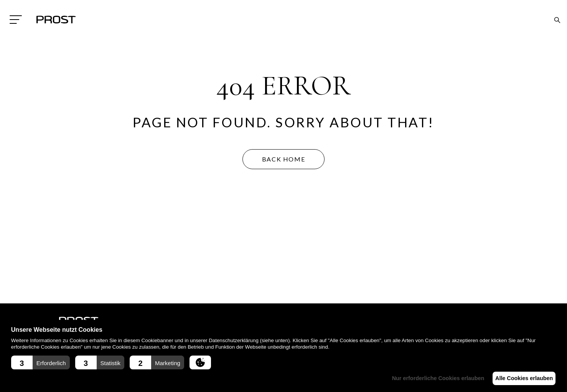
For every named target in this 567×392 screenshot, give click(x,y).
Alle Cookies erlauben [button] (522, 378)
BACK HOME (283, 159)
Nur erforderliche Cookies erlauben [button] (432, 378)
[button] (40, 362)
